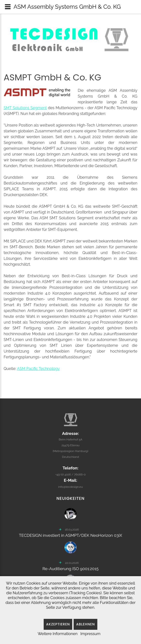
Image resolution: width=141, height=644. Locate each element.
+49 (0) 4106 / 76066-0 (70, 473)
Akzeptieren (58, 624)
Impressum (90, 634)
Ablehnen (85, 624)
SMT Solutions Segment (25, 108)
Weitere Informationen (58, 634)
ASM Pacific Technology (39, 369)
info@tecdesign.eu (70, 485)
